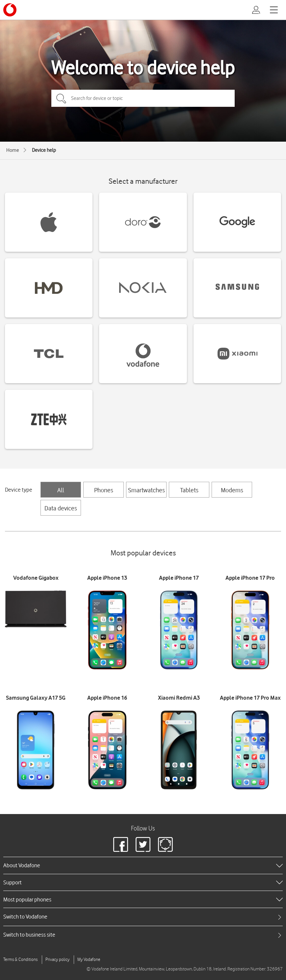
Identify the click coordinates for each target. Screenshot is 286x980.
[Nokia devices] (143, 288)
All (61, 490)
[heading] (143, 865)
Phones (104, 490)
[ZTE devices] (49, 419)
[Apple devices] (49, 222)
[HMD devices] (49, 288)
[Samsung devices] (237, 288)
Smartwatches (146, 490)
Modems (232, 490)
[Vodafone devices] (143, 354)
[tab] (143, 917)
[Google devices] (237, 222)
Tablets (189, 490)
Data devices (61, 508)
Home (13, 150)
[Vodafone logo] (10, 10)
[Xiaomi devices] (237, 354)
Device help (44, 150)
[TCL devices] (49, 354)
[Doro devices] (143, 222)
